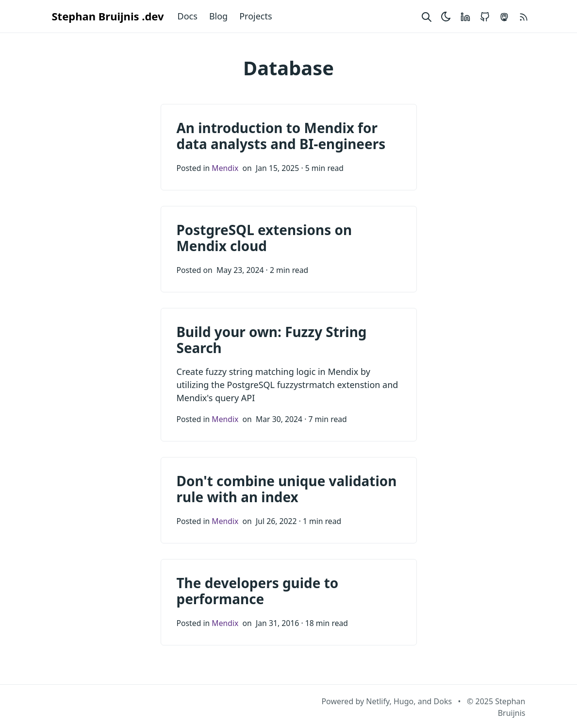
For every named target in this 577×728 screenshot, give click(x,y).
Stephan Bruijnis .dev (108, 16)
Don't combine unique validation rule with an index (287, 489)
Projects (256, 16)
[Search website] (427, 16)
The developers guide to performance (258, 591)
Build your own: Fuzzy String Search (272, 340)
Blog (218, 16)
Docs (188, 16)
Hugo (404, 701)
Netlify (378, 701)
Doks (443, 701)
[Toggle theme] (446, 16)
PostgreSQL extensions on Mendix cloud (264, 238)
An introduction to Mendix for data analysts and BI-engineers (281, 136)
